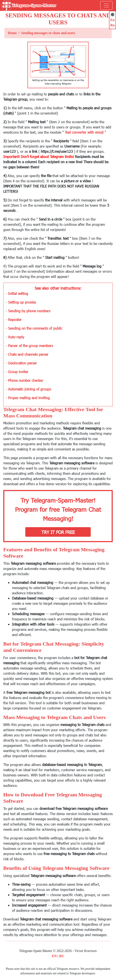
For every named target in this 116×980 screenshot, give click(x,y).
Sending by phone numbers (29, 311)
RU (62, 956)
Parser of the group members (31, 346)
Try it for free (58, 532)
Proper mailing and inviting (29, 398)
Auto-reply (16, 337)
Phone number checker (26, 380)
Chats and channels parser (28, 354)
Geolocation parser (22, 363)
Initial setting (18, 293)
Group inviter (18, 372)
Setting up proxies (22, 302)
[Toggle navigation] (106, 5)
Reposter (15, 320)
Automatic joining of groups (30, 389)
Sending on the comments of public (35, 328)
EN (54, 956)
